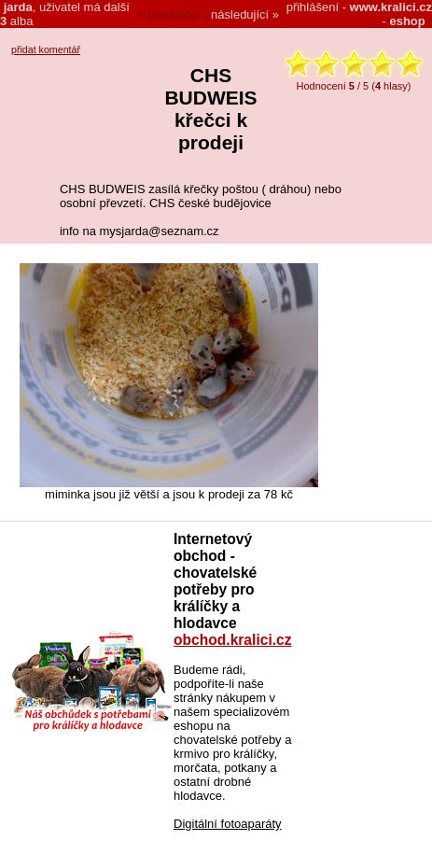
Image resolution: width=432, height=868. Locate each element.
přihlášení (313, 7)
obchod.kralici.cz (233, 640)
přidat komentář (46, 49)
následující (240, 14)
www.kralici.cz (391, 7)
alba (16, 21)
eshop (407, 21)
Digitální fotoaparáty (228, 824)
